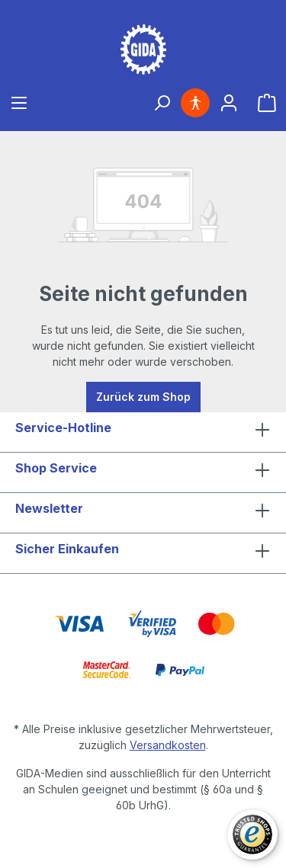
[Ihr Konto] (229, 103)
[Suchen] (162, 103)
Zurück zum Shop (143, 397)
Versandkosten (168, 745)
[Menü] (19, 103)
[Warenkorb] (267, 103)
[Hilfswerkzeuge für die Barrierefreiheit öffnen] (195, 103)
